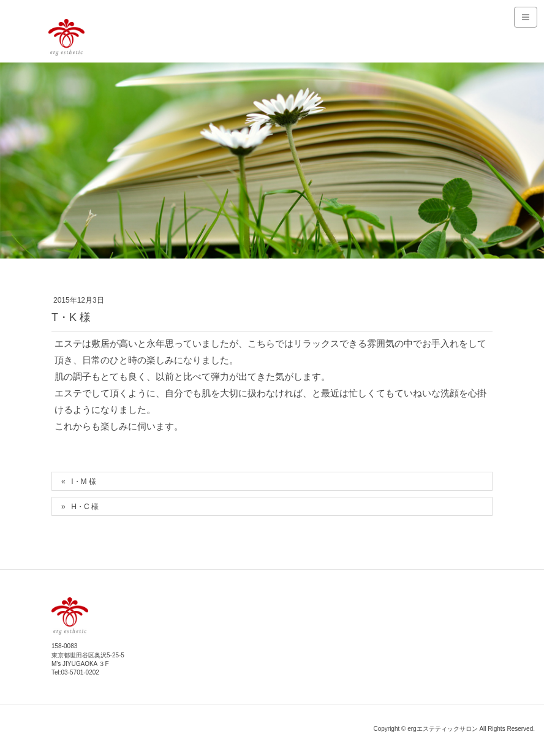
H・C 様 (85, 507)
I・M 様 (84, 482)
